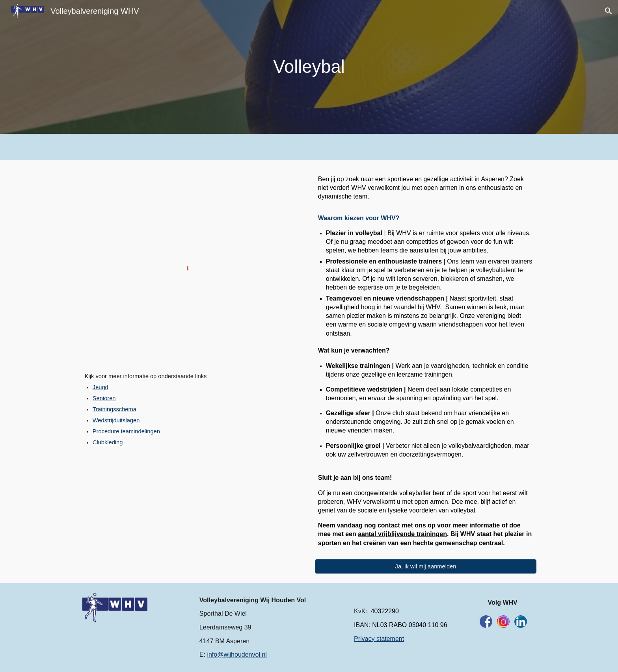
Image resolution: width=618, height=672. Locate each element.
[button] (609, 11)
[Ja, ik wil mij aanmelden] (426, 566)
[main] (309, 67)
